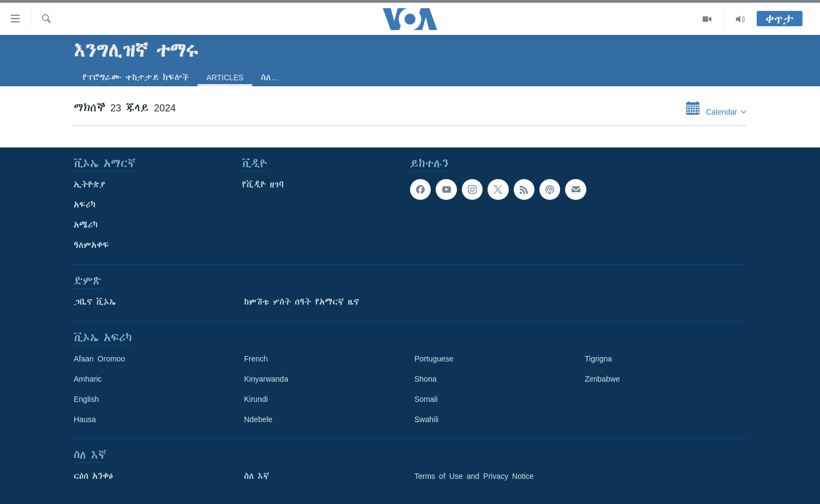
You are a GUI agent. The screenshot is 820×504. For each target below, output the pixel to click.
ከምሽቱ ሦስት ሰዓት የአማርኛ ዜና (302, 302)
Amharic (88, 379)
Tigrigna (598, 359)
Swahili (426, 419)
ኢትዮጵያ (90, 185)
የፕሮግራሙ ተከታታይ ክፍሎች (136, 78)
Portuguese (434, 359)
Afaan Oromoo (99, 359)
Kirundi (256, 399)
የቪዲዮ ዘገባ (263, 185)
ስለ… (270, 78)
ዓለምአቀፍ (91, 245)
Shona (425, 379)
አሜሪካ (86, 225)
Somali (426, 399)
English (86, 399)
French (256, 359)
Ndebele (258, 419)
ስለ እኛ (257, 476)
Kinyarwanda (266, 379)
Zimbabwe (602, 379)
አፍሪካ (85, 205)
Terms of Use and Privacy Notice (474, 476)
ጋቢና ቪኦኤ (95, 302)
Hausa (85, 419)
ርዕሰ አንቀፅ (93, 476)
